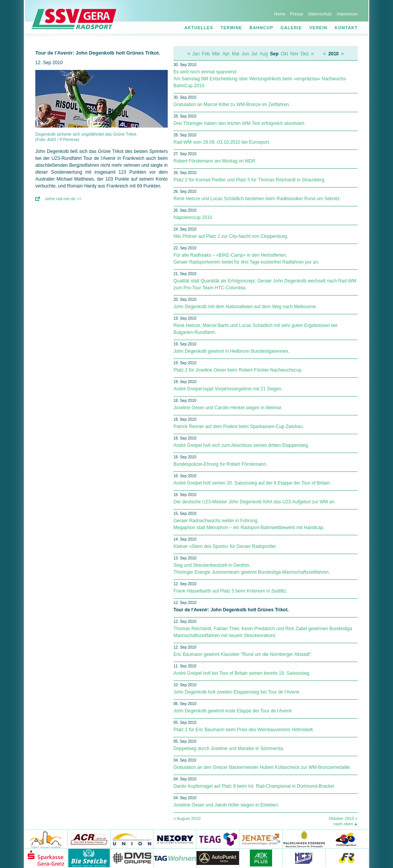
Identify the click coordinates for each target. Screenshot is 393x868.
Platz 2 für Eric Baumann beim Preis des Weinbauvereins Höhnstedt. (244, 730)
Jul (254, 54)
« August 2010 (187, 818)
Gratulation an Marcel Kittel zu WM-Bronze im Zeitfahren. (232, 105)
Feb (206, 54)
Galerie (291, 28)
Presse (297, 14)
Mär (216, 54)
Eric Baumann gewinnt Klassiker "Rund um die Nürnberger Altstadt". (243, 654)
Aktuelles (199, 28)
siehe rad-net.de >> (63, 199)
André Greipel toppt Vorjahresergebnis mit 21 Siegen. (228, 389)
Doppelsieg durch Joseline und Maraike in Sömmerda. (229, 749)
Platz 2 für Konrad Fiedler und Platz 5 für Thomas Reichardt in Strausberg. (249, 180)
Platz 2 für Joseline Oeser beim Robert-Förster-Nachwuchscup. (238, 370)
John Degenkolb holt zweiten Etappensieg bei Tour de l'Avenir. (237, 692)
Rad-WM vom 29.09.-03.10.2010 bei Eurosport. (222, 142)
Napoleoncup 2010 (193, 217)
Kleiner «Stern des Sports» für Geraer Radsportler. (225, 546)
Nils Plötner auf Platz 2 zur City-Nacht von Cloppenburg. (231, 236)
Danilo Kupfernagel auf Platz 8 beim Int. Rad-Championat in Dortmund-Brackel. (254, 786)
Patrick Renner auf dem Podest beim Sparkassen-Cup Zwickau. (239, 427)
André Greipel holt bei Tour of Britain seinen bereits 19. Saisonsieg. (242, 673)
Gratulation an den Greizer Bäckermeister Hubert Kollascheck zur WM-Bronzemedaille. (262, 767)
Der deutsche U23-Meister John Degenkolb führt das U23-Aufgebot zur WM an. (254, 502)
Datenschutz (320, 14)
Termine (231, 28)
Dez (305, 54)
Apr (226, 54)
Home (280, 14)
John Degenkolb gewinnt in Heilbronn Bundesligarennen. (231, 351)
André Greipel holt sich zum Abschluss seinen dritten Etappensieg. (241, 445)
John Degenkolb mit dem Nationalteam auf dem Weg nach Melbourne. (245, 307)
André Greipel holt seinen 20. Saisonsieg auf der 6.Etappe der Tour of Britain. (252, 483)
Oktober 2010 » (343, 818)
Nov (294, 54)
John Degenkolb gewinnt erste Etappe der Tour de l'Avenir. (233, 711)
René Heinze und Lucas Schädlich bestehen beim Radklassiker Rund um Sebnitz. (257, 199)
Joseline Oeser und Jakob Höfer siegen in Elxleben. (226, 805)
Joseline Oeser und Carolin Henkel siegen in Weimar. (228, 408)
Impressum (347, 14)
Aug (263, 54)
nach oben (343, 824)
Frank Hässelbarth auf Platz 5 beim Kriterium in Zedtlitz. (230, 591)
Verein (318, 28)
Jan (196, 54)
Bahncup (261, 28)
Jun (245, 54)
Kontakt (346, 28)
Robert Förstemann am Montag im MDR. (215, 161)
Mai (235, 54)
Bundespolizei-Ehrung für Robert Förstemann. (220, 464)
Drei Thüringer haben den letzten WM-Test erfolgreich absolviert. (239, 123)
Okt (285, 54)
